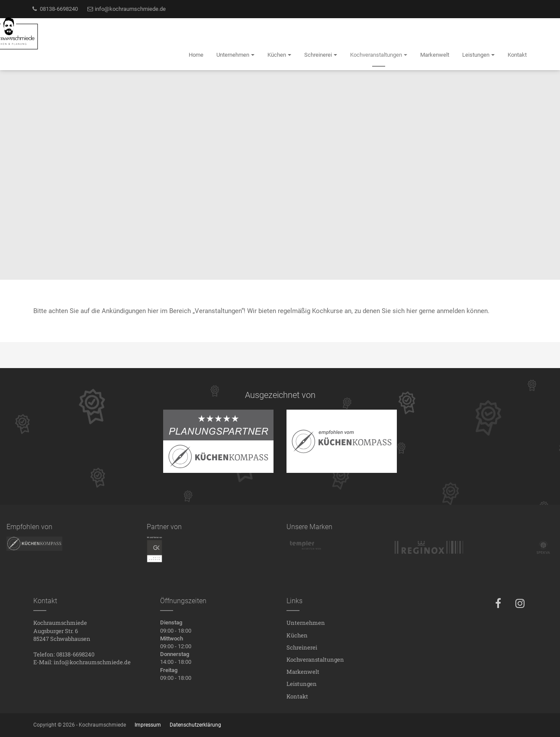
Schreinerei (302, 647)
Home (196, 55)
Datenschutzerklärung (195, 725)
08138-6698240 (55, 9)
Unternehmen (306, 623)
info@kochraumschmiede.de (126, 9)
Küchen (297, 635)
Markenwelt (303, 672)
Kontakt (297, 696)
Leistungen (302, 684)
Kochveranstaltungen (315, 659)
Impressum (148, 725)
